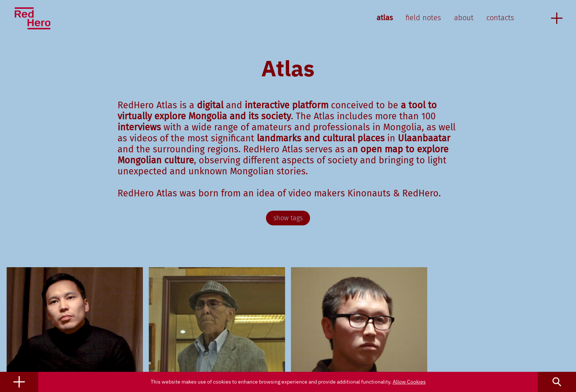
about (464, 18)
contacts (500, 18)
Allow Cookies (409, 382)
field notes (423, 18)
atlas (385, 18)
